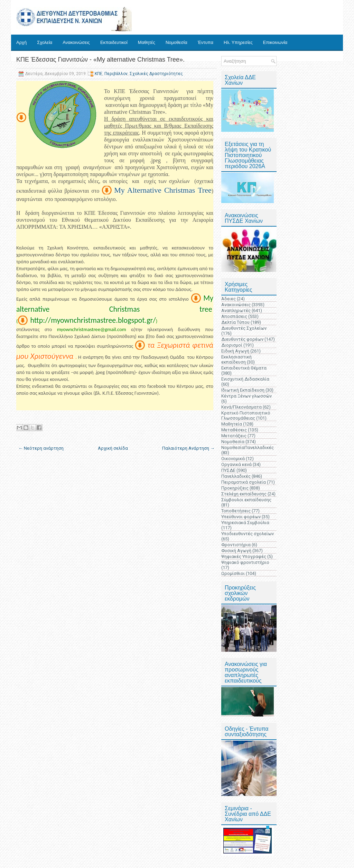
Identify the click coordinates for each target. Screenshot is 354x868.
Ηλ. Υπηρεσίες (238, 42)
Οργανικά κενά (236, 464)
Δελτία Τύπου (235, 322)
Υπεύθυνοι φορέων (241, 517)
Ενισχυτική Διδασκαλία (245, 379)
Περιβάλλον (116, 74)
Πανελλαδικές (236, 476)
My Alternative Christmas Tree (163, 190)
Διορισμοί (232, 345)
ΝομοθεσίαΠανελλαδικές (248, 447)
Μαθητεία (232, 424)
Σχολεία (45, 42)
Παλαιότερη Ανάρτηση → (188, 448)
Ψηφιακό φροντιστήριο (245, 562)
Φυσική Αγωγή (236, 551)
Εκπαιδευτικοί (114, 42)
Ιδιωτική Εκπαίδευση (243, 390)
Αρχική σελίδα (113, 448)
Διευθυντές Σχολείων (244, 328)
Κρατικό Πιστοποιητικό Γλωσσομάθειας (246, 415)
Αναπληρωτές (236, 310)
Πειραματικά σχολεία (244, 482)
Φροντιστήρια (236, 545)
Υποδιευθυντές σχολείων (248, 534)
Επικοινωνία (275, 42)
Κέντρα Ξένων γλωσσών (246, 396)
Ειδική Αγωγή (235, 351)
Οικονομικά (233, 459)
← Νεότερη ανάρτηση (41, 448)
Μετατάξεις (234, 436)
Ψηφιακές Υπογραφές (244, 556)
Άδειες (229, 299)
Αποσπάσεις (234, 316)
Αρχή (21, 42)
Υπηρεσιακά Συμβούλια (245, 523)
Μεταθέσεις (234, 430)
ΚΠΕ (99, 74)
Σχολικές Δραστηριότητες (156, 74)
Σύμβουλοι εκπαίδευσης (246, 500)
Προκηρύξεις (235, 488)
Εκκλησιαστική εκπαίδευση (236, 359)
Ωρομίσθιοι (233, 573)
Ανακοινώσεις (76, 42)
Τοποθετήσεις (236, 511)
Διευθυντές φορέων (242, 339)
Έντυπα (206, 42)
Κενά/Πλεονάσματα (241, 407)
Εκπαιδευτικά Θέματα (244, 368)
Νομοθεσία (176, 42)
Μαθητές (147, 42)
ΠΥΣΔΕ (228, 470)
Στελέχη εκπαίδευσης (244, 494)
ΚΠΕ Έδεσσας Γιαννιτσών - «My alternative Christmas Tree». (100, 60)
